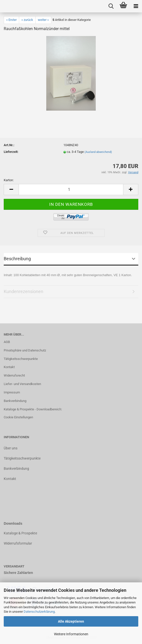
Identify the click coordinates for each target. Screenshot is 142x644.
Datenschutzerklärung (39, 612)
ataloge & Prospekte (22, 533)
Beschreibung (17, 259)
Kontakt (9, 367)
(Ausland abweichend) (98, 152)
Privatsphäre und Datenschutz (25, 350)
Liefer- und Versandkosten (22, 384)
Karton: (9, 180)
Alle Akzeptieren (71, 621)
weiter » (43, 20)
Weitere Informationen (71, 634)
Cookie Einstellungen (18, 417)
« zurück (27, 20)
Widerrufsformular (18, 543)
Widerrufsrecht (14, 375)
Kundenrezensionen (24, 291)
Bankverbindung (15, 401)
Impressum (12, 392)
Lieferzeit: (11, 152)
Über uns (11, 448)
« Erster (11, 20)
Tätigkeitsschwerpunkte (21, 359)
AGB (7, 342)
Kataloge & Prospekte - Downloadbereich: (33, 409)
